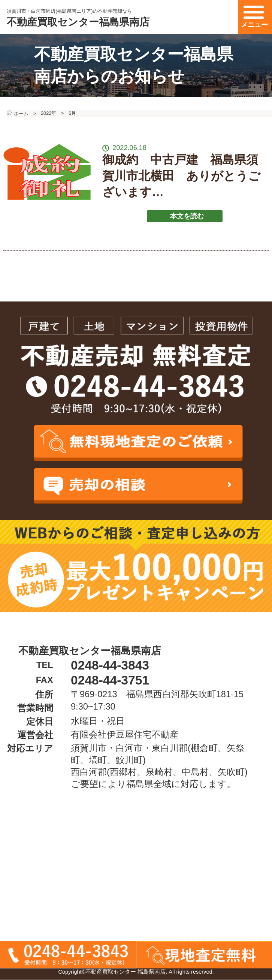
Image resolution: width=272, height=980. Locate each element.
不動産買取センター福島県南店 (78, 22)
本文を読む (193, 216)
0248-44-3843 (110, 665)
